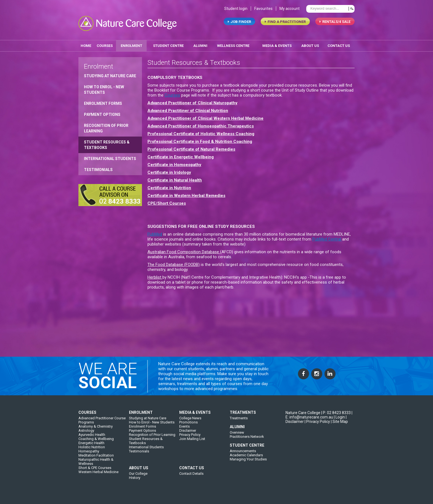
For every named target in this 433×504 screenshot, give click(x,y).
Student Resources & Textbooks (107, 143)
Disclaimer (188, 435)
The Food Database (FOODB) (174, 263)
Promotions (188, 427)
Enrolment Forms (103, 102)
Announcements (243, 456)
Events (184, 431)
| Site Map (339, 426)
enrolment (131, 44)
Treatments (239, 423)
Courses (105, 44)
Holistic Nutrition (92, 452)
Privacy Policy (190, 440)
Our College (138, 478)
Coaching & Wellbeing (96, 444)
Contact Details (191, 478)
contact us (339, 44)
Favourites (263, 10)
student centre (168, 44)
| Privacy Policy (317, 426)
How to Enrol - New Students (104, 88)
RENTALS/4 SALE (335, 24)
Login (340, 422)
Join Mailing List (192, 444)
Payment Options (102, 113)
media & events (277, 44)
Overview (237, 437)
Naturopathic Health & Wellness (96, 466)
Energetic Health (91, 448)
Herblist (155, 275)
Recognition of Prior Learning (106, 126)
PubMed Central (327, 237)
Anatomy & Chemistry (96, 431)
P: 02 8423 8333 (337, 418)
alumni (200, 44)
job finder (239, 24)
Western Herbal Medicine (98, 477)
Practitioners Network (247, 442)
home (86, 44)
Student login (236, 10)
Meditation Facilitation (96, 460)
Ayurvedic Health (92, 440)
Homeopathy (89, 456)
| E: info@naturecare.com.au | (319, 420)
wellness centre (233, 44)
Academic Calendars (246, 460)
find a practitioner (285, 24)
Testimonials (98, 168)
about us (310, 44)
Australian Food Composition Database (184, 250)
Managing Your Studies (248, 464)
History (135, 483)
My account (290, 10)
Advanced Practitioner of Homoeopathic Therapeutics (201, 124)
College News (190, 423)
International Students (110, 157)
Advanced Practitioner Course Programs (102, 425)
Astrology (86, 435)
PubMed (155, 232)
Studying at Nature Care (110, 74)
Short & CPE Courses (95, 473)
